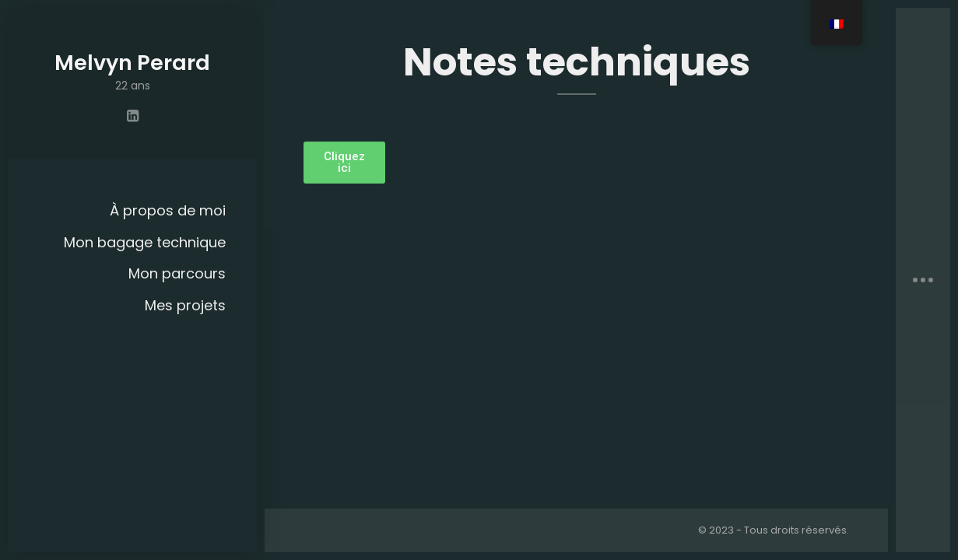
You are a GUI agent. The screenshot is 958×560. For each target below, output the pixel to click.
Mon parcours (177, 273)
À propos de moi (168, 210)
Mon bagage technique (145, 242)
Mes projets (185, 305)
